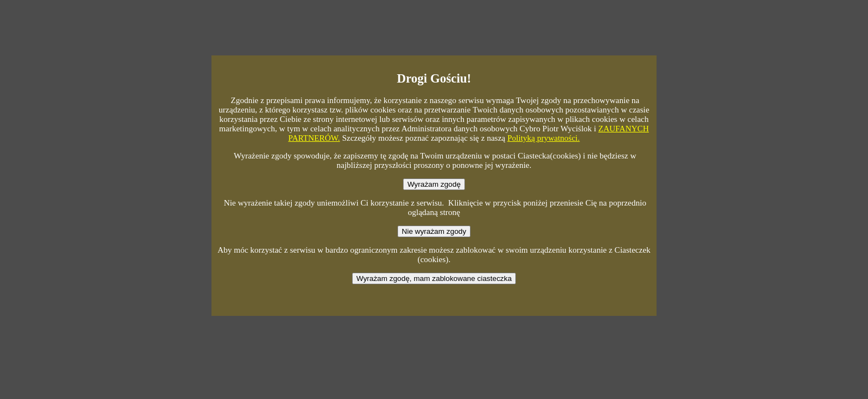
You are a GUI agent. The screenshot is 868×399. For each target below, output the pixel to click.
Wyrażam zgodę (434, 184)
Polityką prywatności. (543, 138)
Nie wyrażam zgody (434, 231)
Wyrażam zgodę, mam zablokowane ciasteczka (434, 278)
